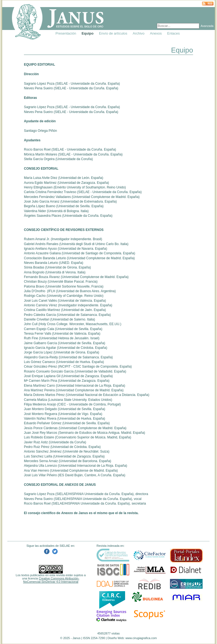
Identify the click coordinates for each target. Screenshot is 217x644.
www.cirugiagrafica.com (141, 638)
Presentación (66, 33)
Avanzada (207, 26)
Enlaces (173, 33)
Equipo (88, 33)
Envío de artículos (113, 33)
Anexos (156, 33)
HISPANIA (76, 494)
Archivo (139, 33)
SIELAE (62, 84)
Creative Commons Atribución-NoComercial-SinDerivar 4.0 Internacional (51, 580)
